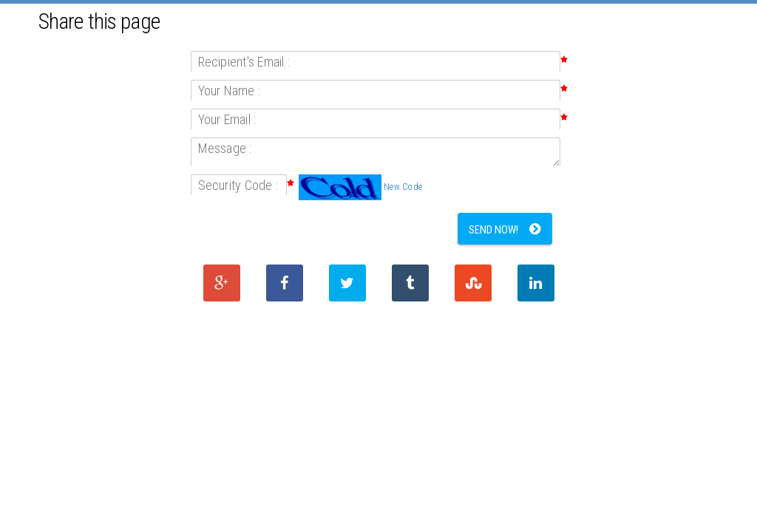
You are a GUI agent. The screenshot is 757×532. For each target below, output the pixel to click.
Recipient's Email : (244, 62)
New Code (403, 187)
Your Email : (227, 119)
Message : (225, 148)
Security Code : (238, 185)
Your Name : (230, 91)
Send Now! (493, 230)
